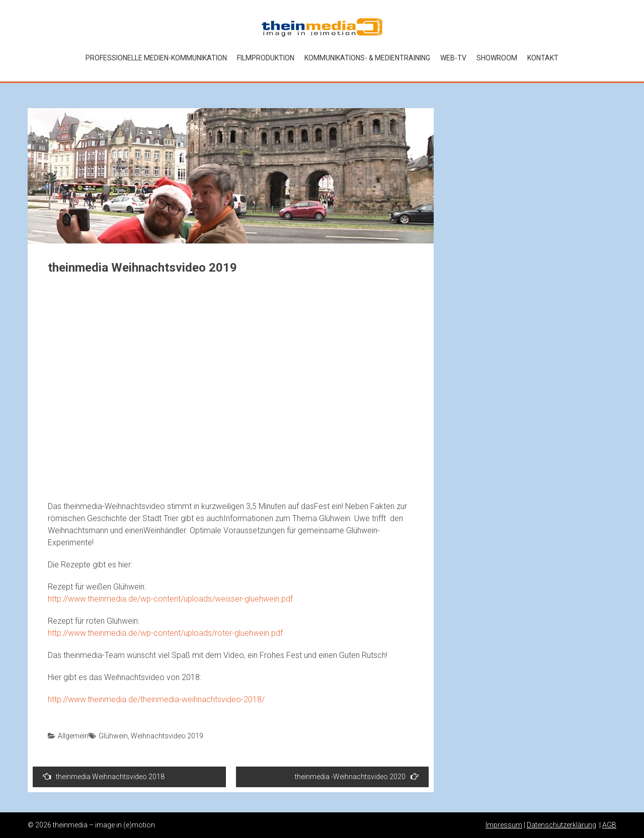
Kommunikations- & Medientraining (367, 58)
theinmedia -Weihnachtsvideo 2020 (357, 776)
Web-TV (453, 58)
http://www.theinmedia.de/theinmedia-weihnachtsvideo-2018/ (156, 699)
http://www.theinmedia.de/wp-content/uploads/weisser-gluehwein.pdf (170, 599)
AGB (609, 825)
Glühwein (113, 736)
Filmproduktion (266, 58)
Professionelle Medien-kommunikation (156, 58)
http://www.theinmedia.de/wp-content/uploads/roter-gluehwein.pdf (165, 633)
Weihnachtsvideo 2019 (167, 736)
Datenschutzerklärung (561, 825)
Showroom (497, 58)
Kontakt (543, 58)
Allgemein (73, 736)
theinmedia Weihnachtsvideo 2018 (104, 776)
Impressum (504, 825)
